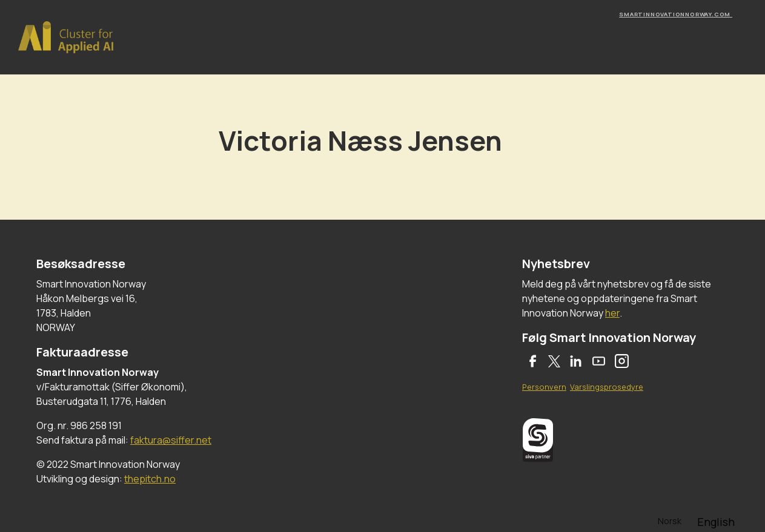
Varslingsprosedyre (607, 387)
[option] (716, 522)
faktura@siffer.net (171, 440)
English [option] (716, 522)
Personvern (544, 387)
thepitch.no (150, 479)
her (612, 313)
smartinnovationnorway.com (676, 14)
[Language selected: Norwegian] (697, 520)
